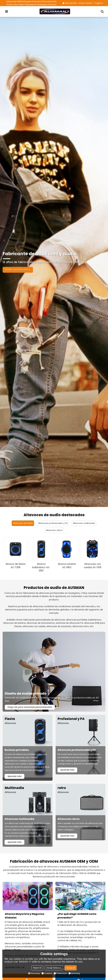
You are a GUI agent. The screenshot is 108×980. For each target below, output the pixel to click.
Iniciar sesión (85, 3)
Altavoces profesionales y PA (53, 523)
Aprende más (15, 777)
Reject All (37, 968)
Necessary (34, 973)
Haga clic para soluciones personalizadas (30, 708)
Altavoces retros (54, 531)
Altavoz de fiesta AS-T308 (15, 566)
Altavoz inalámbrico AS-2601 (41, 568)
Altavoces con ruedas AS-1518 (93, 566)
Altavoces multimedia (85, 523)
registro (99, 3)
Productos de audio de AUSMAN (54, 588)
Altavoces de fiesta (22, 523)
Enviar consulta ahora (18, 270)
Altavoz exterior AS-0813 (67, 566)
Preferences (60, 973)
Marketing (74, 973)
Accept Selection (54, 968)
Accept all (71, 968)
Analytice (47, 973)
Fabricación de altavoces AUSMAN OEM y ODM (54, 866)
